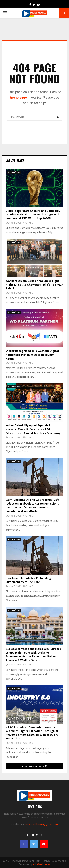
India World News (42, 864)
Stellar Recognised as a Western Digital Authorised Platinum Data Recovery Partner (32, 355)
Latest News (15, 160)
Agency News (14, 172)
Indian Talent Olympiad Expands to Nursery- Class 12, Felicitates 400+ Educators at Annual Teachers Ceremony (33, 429)
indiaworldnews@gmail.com (41, 824)
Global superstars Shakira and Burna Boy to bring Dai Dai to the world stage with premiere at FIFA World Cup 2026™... (33, 215)
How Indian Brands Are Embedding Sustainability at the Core (28, 580)
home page (18, 97)
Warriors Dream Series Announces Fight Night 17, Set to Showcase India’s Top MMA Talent (34, 285)
